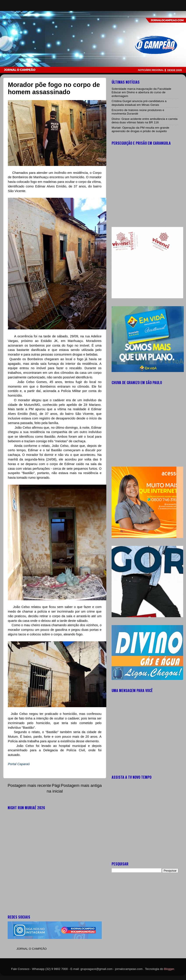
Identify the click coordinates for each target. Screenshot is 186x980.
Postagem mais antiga (81, 785)
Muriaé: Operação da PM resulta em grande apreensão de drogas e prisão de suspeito (140, 129)
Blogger (169, 969)
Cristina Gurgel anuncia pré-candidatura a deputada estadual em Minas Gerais (139, 103)
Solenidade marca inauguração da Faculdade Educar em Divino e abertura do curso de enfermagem (141, 92)
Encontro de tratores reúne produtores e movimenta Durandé (138, 112)
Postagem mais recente (29, 785)
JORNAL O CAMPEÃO (32, 949)
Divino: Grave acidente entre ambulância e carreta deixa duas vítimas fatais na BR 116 (145, 121)
